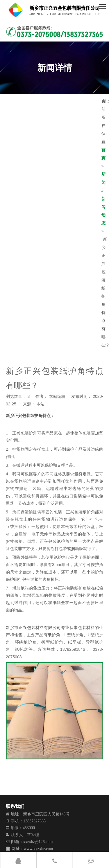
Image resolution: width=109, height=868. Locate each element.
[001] (54, 32)
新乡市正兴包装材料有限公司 (33, 628)
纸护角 (54, 635)
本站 (40, 404)
